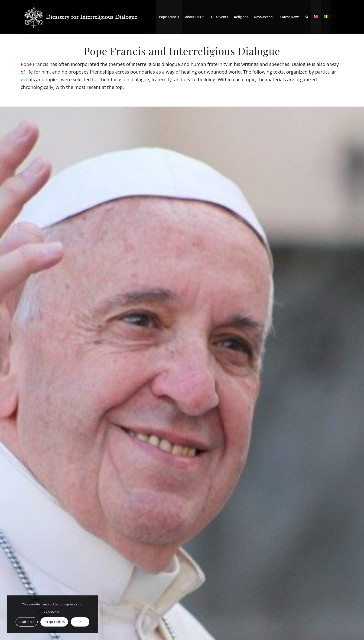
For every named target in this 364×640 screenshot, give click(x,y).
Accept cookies (54, 622)
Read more (27, 622)
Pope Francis (34, 64)
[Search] (307, 17)
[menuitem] (169, 17)
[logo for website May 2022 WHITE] (83, 17)
